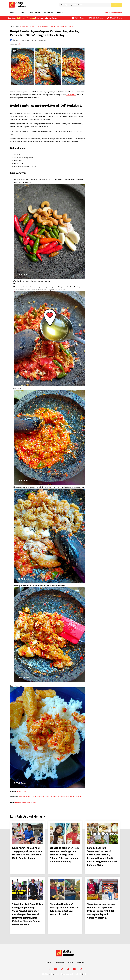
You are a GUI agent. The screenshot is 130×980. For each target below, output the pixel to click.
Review (60, 12)
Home (12, 26)
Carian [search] (116, 5)
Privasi (71, 962)
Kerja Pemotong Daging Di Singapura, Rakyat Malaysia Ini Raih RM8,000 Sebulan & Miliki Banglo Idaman (27, 853)
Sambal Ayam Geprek (29, 803)
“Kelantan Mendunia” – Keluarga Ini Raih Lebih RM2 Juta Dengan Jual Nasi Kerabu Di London (65, 909)
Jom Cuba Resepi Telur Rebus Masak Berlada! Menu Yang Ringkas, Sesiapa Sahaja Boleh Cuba (50, 796)
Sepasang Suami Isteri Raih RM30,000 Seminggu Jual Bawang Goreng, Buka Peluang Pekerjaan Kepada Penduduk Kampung (64, 855)
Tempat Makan (34, 12)
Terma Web (81, 962)
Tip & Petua (49, 12)
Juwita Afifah (71, 95)
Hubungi (48, 962)
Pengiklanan (60, 962)
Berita (13, 12)
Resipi (22, 12)
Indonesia (17, 803)
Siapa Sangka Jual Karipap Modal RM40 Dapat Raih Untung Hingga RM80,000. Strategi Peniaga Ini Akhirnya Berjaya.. (101, 911)
